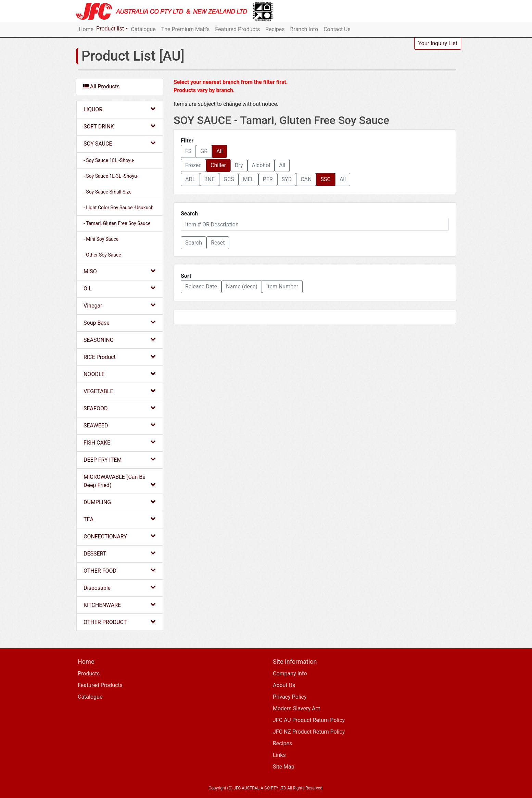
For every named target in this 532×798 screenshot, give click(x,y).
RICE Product (120, 357)
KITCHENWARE (120, 605)
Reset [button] (218, 243)
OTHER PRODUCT (120, 622)
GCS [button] (229, 179)
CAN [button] (306, 179)
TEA (120, 519)
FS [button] (188, 151)
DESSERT (120, 553)
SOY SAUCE (120, 143)
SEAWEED (120, 425)
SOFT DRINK (120, 126)
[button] (194, 243)
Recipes (275, 29)
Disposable (120, 588)
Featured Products (237, 29)
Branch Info (304, 29)
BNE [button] (210, 179)
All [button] (219, 151)
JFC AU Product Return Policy (309, 720)
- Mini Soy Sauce (101, 239)
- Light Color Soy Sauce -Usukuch (119, 208)
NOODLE (120, 374)
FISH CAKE (120, 442)
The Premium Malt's (186, 29)
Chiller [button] (218, 165)
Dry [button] (239, 165)
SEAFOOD (120, 408)
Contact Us (337, 29)
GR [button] (204, 151)
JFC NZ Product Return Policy (309, 732)
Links (279, 755)
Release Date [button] (201, 286)
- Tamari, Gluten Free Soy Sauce (117, 223)
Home (86, 29)
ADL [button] (190, 179)
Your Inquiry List (438, 43)
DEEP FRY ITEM (120, 459)
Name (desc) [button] (242, 286)
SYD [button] (287, 179)
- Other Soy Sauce (102, 255)
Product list (110, 29)
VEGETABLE (120, 391)
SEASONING (120, 340)
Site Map (284, 767)
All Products (101, 86)
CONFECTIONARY (120, 536)
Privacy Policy (290, 697)
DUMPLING (120, 502)
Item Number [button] (282, 286)
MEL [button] (249, 179)
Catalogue (143, 29)
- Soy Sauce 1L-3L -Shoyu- (111, 176)
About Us (284, 685)
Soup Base (120, 322)
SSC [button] (325, 179)
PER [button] (268, 179)
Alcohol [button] (261, 165)
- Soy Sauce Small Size (107, 192)
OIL (120, 288)
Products (89, 674)
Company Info (290, 674)
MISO (120, 271)
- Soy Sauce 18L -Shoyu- (109, 160)
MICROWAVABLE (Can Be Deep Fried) (120, 481)
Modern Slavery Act (296, 708)
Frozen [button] (193, 165)
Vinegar (120, 305)
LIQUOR (120, 109)
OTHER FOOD (120, 570)
